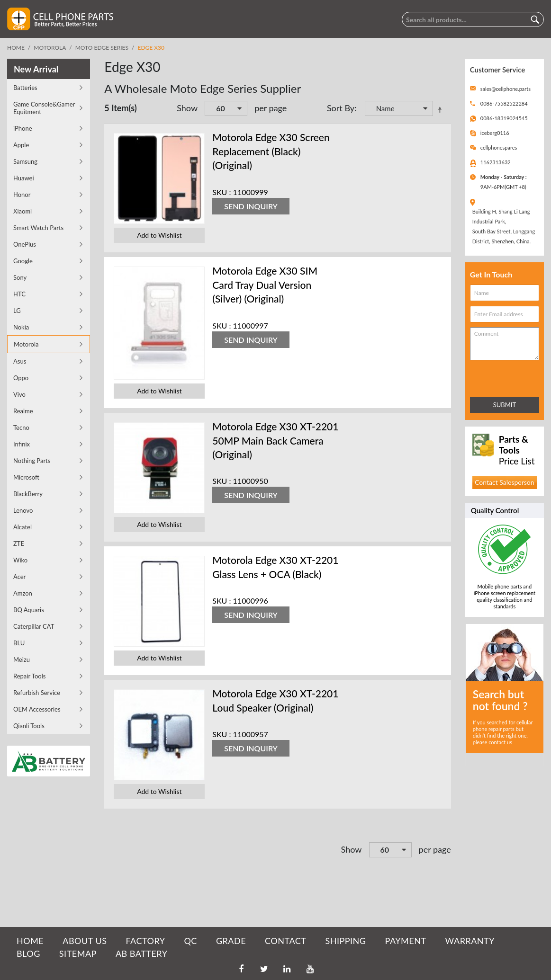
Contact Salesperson (504, 482)
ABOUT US (85, 941)
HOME (30, 941)
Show (187, 108)
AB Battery (141, 953)
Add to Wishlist (159, 235)
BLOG (28, 953)
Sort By (341, 108)
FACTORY (145, 941)
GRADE (231, 941)
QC (190, 941)
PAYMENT (406, 941)
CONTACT (285, 941)
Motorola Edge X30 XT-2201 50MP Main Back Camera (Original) (275, 440)
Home (16, 48)
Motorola (50, 48)
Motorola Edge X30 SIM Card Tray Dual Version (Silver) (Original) (265, 285)
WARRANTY (470, 941)
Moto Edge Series (102, 48)
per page (271, 108)
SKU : (221, 192)
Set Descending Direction (442, 109)
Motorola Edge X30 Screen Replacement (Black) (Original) (271, 151)
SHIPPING (345, 941)
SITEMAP (78, 953)
